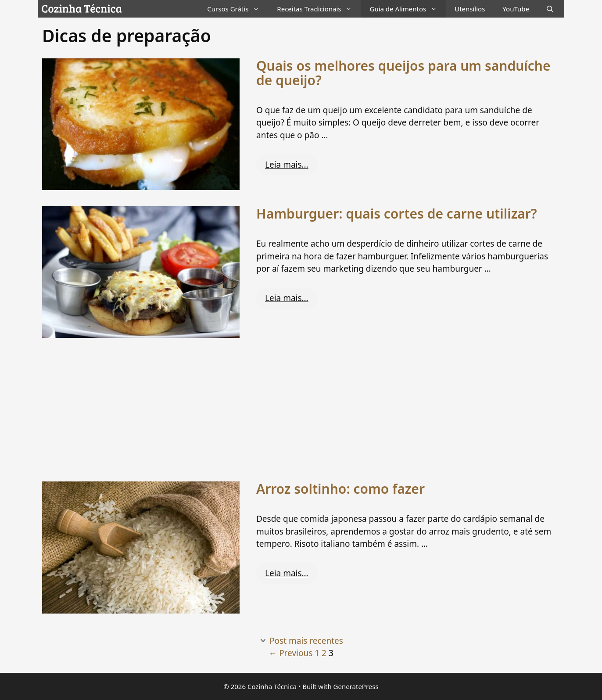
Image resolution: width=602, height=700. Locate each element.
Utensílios (470, 9)
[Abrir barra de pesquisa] (550, 9)
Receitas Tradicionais (319, 9)
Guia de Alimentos (408, 9)
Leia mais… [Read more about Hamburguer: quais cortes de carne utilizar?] (287, 298)
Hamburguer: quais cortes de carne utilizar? (397, 214)
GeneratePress (356, 686)
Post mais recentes (306, 641)
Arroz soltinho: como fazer (340, 489)
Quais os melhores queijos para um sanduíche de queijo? (403, 73)
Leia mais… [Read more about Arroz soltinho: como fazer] (287, 573)
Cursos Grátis (238, 9)
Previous (290, 653)
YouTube (516, 9)
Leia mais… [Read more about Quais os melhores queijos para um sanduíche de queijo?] (287, 165)
